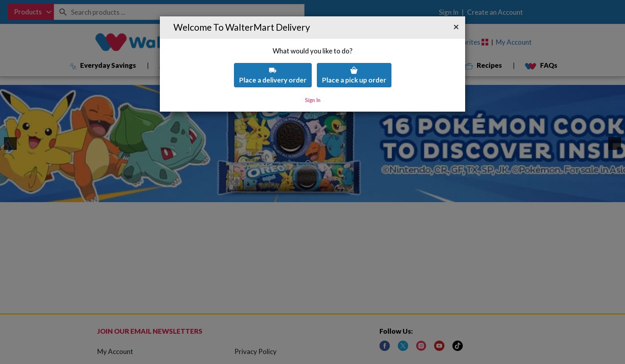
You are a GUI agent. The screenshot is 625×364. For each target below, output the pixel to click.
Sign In (313, 83)
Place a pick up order (354, 58)
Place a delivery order (273, 58)
